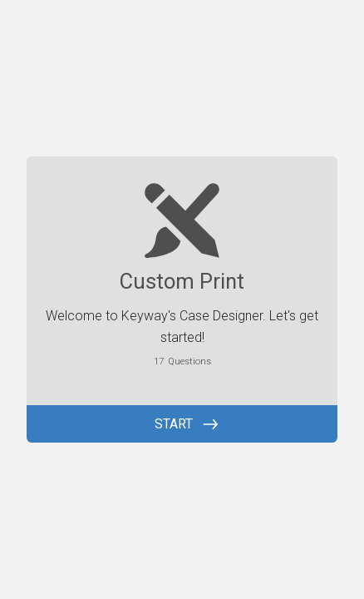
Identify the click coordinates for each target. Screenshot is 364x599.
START (174, 424)
